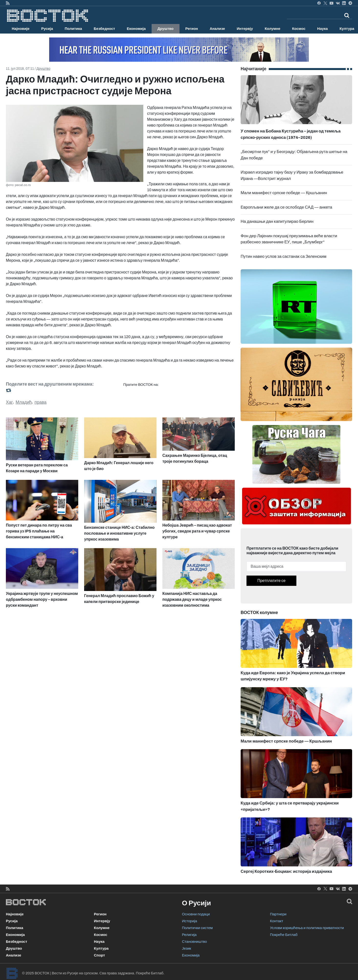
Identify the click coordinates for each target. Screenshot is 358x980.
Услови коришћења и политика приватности (307, 928)
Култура (101, 948)
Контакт (277, 921)
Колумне (272, 29)
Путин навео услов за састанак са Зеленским (284, 256)
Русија (47, 29)
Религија (189, 935)
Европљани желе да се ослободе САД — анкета (286, 207)
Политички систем (197, 928)
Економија (136, 29)
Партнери (278, 914)
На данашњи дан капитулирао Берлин (277, 221)
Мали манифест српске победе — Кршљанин (284, 193)
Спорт (99, 955)
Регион (192, 29)
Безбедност (104, 29)
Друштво (166, 29)
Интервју (245, 29)
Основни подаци (196, 914)
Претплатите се (271, 581)
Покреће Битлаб (284, 935)
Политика (73, 29)
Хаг (9, 402)
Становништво (194, 942)
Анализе (217, 29)
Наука (322, 29)
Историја (190, 921)
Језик (186, 948)
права (40, 402)
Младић (24, 402)
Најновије (21, 29)
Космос (299, 29)
